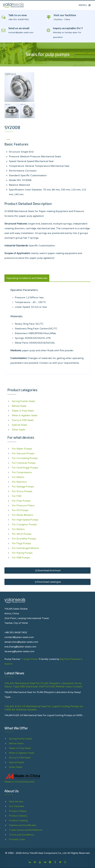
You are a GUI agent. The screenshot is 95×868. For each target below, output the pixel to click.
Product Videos (18, 811)
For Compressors (22, 472)
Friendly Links (17, 839)
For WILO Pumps (22, 534)
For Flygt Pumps (21, 543)
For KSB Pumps (21, 558)
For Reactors (19, 482)
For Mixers (18, 477)
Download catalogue (48, 582)
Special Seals (19, 425)
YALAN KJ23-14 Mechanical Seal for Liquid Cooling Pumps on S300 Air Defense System (44, 708)
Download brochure (48, 570)
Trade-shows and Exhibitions (26, 830)
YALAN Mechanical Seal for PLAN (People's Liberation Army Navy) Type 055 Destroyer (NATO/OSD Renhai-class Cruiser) (43, 685)
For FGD (17, 496)
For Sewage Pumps (23, 487)
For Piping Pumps (22, 553)
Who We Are (16, 801)
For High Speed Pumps (25, 520)
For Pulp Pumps (21, 501)
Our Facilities (16, 806)
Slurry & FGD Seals (23, 420)
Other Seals (19, 430)
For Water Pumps (22, 449)
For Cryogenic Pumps (24, 524)
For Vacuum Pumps (23, 453)
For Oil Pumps (20, 510)
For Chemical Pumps (24, 463)
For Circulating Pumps (25, 458)
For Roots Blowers (22, 515)
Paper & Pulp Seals (23, 411)
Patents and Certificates (23, 825)
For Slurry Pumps (22, 491)
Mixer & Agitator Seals (25, 415)
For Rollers (18, 529)
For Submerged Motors (25, 548)
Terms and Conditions (21, 835)
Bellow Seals (19, 406)
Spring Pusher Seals (23, 401)
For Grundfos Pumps (24, 539)
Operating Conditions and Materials (27, 278)
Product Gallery (18, 816)
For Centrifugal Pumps (25, 468)
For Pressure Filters (23, 505)
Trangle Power (30, 659)
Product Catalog (18, 820)
